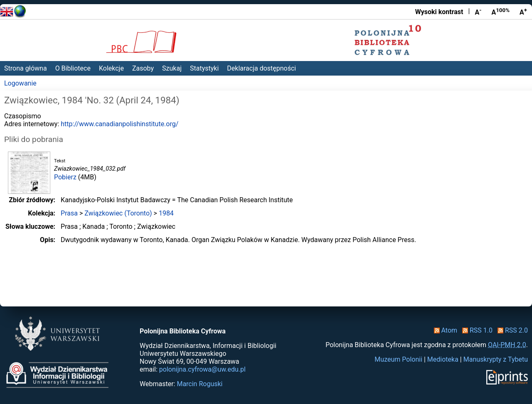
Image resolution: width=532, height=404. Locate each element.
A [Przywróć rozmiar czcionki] (500, 12)
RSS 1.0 (476, 330)
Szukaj (172, 68)
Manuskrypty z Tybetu (496, 359)
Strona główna (26, 68)
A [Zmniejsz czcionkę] (478, 12)
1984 (166, 213)
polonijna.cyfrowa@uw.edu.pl (202, 369)
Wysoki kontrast (439, 12)
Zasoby (143, 68)
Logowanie (20, 83)
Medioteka (443, 359)
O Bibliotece (73, 68)
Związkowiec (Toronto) (118, 213)
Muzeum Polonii (398, 359)
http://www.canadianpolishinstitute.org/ (119, 124)
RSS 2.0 (511, 330)
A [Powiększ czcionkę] (523, 12)
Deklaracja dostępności (261, 68)
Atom (444, 330)
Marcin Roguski (199, 384)
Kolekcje (111, 68)
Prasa (69, 213)
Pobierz (65, 177)
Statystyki (204, 68)
